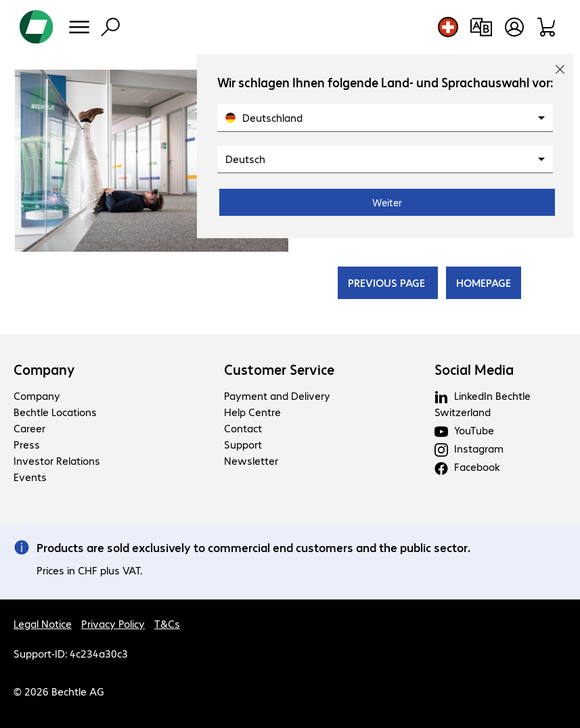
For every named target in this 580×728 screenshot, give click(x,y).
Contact (243, 428)
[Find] (110, 27)
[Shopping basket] (547, 27)
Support (243, 444)
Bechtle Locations (55, 412)
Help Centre (252, 412)
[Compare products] (481, 27)
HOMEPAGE (484, 282)
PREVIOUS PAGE (388, 282)
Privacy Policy (113, 623)
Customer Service (279, 369)
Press (27, 444)
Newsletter (251, 460)
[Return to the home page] (37, 27)
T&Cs (167, 623)
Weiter (387, 202)
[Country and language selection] (448, 27)
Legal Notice (43, 623)
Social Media (474, 369)
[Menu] (79, 27)
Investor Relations (57, 460)
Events (30, 477)
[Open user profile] (514, 27)
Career (29, 428)
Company (44, 369)
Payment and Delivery (277, 395)
